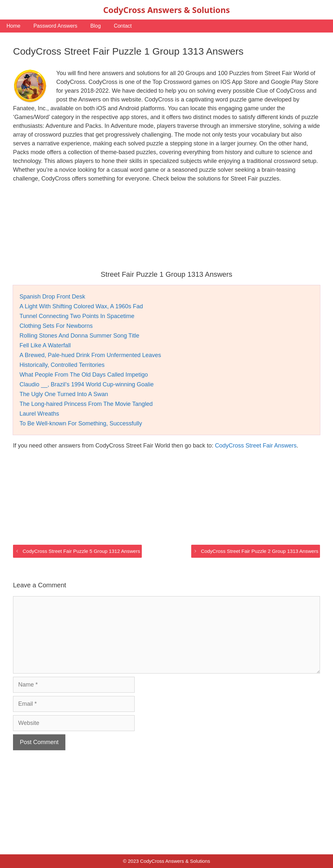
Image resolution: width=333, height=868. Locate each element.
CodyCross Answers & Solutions (166, 10)
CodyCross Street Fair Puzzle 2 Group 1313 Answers (260, 551)
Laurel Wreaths (39, 414)
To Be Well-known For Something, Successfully (81, 423)
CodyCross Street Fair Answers (256, 446)
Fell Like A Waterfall (45, 345)
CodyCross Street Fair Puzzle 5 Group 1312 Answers (81, 551)
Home (13, 26)
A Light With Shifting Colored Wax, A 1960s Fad (81, 306)
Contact (123, 26)
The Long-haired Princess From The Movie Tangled (86, 404)
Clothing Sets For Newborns (56, 326)
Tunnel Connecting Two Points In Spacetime (77, 316)
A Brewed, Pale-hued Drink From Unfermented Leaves (90, 355)
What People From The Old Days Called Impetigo (84, 375)
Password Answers (55, 26)
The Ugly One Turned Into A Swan (64, 394)
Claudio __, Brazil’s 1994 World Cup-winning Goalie (87, 384)
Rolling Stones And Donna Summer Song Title (79, 336)
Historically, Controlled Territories (62, 365)
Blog (96, 26)
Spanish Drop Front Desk (52, 297)
